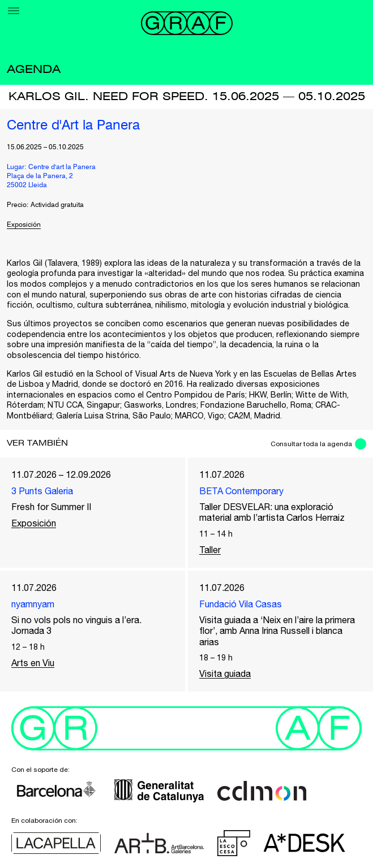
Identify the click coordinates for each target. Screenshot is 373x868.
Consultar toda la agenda (311, 444)
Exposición (24, 225)
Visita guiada (225, 673)
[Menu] (14, 11)
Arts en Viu (33, 663)
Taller (210, 550)
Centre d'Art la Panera (73, 126)
